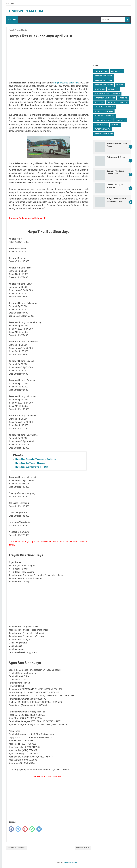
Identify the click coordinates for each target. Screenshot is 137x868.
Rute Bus (120, 85)
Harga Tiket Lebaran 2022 (117, 102)
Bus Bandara (120, 120)
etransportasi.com (25, 11)
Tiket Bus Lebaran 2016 (104, 76)
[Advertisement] (49, 60)
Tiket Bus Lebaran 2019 (104, 85)
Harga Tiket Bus (101, 71)
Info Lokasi (123, 98)
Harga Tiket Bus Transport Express (30, 463)
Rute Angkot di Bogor (116, 157)
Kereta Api (115, 125)
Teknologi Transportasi (105, 116)
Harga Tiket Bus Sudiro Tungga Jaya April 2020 (36, 459)
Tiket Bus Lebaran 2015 (104, 134)
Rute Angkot (113, 89)
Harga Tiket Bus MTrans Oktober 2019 (32, 467)
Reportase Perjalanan (104, 111)
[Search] (113, 20)
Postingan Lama (83, 848)
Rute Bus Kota (117, 71)
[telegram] (39, 829)
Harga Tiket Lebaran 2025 (105, 98)
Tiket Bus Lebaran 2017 (104, 80)
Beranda (10, 4)
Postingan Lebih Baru (17, 848)
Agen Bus (116, 94)
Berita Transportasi (103, 120)
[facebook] (11, 829)
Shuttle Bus (100, 89)
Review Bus (99, 102)
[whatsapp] (32, 829)
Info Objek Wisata (102, 94)
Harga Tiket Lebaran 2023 (105, 107)
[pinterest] (25, 829)
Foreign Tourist (101, 125)
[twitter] (18, 829)
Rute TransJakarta (103, 129)
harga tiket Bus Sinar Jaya (66, 83)
